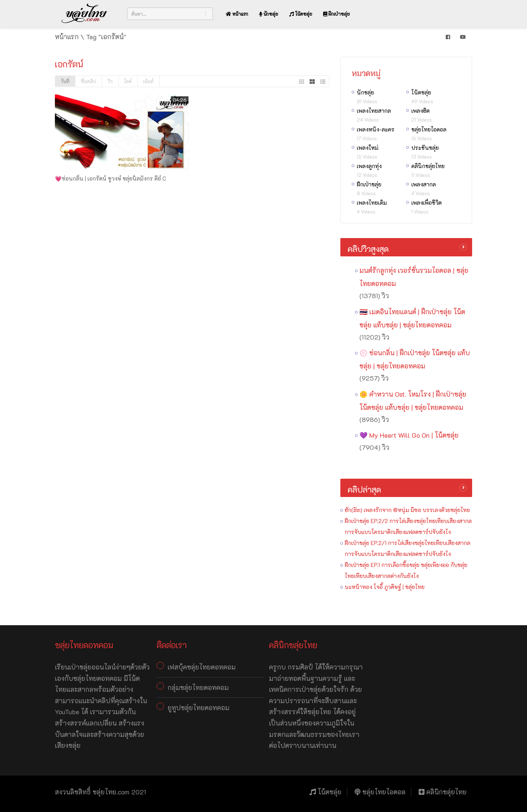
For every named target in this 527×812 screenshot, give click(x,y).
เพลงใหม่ (368, 148)
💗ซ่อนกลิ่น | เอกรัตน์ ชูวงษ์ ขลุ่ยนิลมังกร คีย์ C (111, 178)
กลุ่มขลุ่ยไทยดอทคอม (198, 687)
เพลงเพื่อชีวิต (427, 203)
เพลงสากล (424, 184)
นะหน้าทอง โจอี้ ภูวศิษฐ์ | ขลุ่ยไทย (385, 587)
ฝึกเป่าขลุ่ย (337, 14)
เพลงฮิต (421, 111)
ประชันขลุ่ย (425, 148)
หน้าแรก (237, 14)
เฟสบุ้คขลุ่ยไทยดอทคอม (202, 667)
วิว (110, 81)
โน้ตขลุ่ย (301, 14)
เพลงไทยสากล (374, 111)
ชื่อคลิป (89, 81)
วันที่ (65, 81)
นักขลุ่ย (269, 14)
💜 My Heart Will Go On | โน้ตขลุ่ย (409, 435)
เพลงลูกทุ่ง (369, 166)
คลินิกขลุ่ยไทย (428, 166)
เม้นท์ (148, 81)
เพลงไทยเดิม (372, 203)
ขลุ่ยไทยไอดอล (429, 129)
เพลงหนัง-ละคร (376, 129)
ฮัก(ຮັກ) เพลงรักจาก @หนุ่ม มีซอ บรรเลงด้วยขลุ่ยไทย (407, 510)
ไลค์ (128, 81)
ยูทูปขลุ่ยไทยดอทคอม (199, 708)
